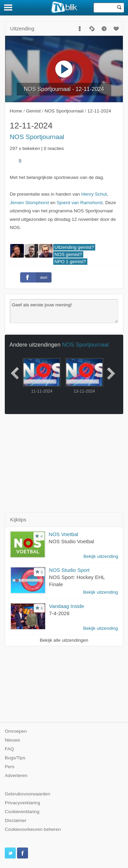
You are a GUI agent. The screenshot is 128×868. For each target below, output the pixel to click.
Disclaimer (16, 820)
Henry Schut (94, 194)
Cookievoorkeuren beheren (33, 829)
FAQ (9, 749)
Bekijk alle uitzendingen (64, 640)
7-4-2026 (59, 613)
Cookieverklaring (22, 812)
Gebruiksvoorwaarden (27, 794)
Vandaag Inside (67, 606)
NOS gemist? (68, 254)
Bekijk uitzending (101, 556)
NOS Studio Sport (69, 570)
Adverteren (16, 775)
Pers (10, 767)
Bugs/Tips (15, 758)
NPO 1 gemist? (70, 262)
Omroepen (16, 731)
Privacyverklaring (23, 803)
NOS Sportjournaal (37, 137)
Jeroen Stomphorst (30, 203)
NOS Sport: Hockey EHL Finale (77, 581)
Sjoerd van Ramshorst (80, 203)
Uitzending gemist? (74, 247)
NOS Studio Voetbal (72, 541)
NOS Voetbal (63, 534)
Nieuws (12, 740)
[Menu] (9, 7)
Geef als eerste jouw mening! (64, 311)
